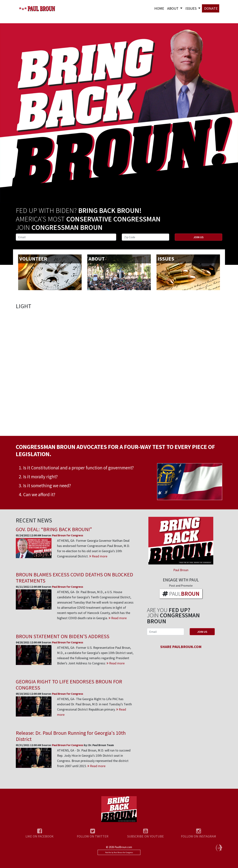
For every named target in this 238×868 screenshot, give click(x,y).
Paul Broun (181, 570)
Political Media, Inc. (219, 848)
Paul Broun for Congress (37, 10)
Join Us (198, 237)
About (173, 8)
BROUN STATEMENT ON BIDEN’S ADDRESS (63, 636)
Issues (191, 8)
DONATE (211, 8)
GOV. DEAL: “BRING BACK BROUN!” (54, 529)
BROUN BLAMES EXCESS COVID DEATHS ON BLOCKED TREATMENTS (74, 578)
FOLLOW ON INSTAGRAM (198, 836)
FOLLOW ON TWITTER (93, 836)
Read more (98, 556)
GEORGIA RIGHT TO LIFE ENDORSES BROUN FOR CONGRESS (69, 685)
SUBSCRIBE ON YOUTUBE (145, 836)
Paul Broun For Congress (68, 745)
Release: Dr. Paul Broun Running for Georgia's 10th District (71, 736)
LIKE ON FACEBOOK (40, 836)
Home (159, 8)
